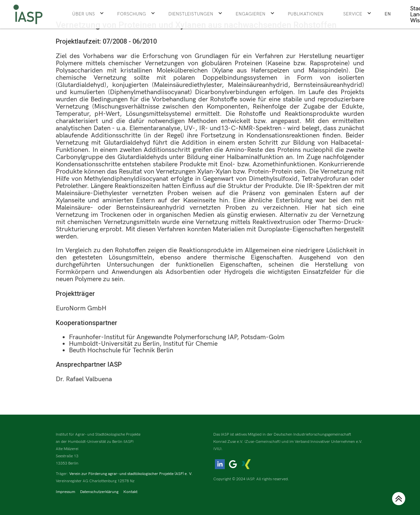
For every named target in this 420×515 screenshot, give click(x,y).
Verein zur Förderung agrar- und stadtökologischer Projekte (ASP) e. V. (131, 474)
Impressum (65, 492)
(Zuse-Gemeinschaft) (262, 442)
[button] (88, 14)
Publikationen (306, 14)
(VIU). (218, 449)
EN (388, 14)
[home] (28, 14)
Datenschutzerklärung (99, 492)
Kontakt (130, 492)
